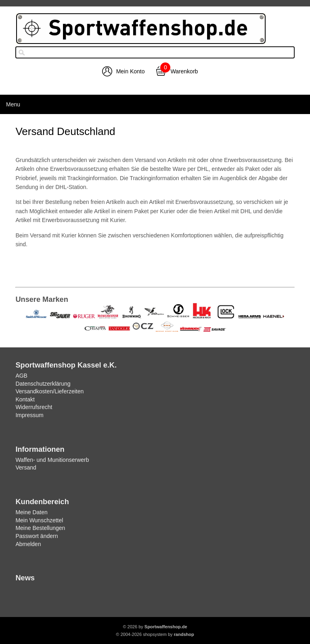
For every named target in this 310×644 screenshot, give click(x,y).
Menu (13, 104)
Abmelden (28, 544)
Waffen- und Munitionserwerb (52, 460)
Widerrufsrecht (34, 407)
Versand (26, 467)
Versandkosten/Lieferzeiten (49, 391)
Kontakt (25, 399)
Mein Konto (131, 71)
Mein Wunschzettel (39, 520)
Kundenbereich (42, 502)
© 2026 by (155, 627)
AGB (21, 376)
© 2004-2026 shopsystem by (155, 634)
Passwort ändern (37, 536)
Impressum (29, 415)
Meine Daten (31, 512)
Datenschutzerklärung (43, 384)
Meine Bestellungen (40, 528)
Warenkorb (184, 71)
